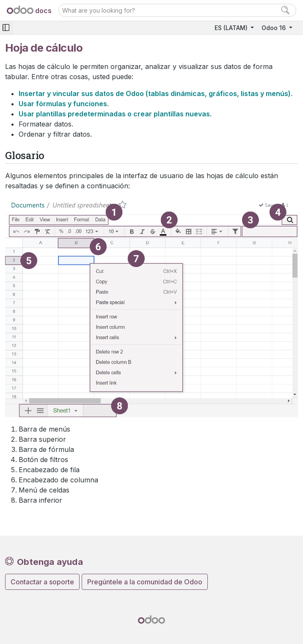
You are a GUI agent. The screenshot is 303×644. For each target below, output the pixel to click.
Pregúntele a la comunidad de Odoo (145, 582)
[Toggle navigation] (6, 28)
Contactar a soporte (42, 582)
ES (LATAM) (232, 28)
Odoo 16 (274, 28)
